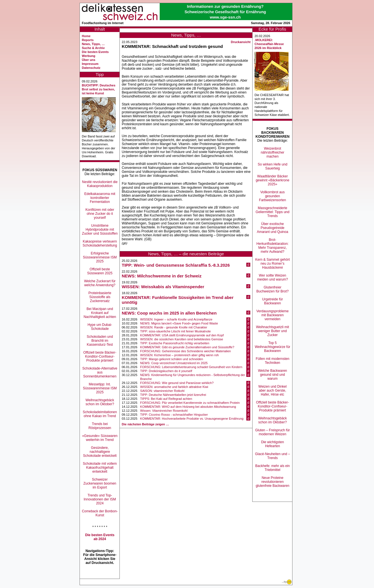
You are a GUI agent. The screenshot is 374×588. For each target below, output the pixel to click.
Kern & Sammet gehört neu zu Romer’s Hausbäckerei (272, 264)
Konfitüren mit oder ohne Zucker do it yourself (100, 214)
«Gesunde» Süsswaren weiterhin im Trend (100, 438)
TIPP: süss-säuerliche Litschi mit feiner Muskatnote (175, 331)
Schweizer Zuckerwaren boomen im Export (100, 483)
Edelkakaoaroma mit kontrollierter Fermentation (100, 198)
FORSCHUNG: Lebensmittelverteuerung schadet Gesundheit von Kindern (191, 367)
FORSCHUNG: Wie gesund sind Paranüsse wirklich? (177, 383)
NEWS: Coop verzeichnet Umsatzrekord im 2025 (174, 363)
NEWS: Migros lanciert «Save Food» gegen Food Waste (179, 323)
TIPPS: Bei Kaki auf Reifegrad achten (166, 399)
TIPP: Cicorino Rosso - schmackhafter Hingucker (174, 415)
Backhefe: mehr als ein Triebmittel (272, 468)
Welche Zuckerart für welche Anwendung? (100, 283)
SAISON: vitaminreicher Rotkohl (162, 391)
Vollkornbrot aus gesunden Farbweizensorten (273, 196)
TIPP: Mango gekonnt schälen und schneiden (172, 359)
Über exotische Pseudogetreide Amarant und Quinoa (273, 228)
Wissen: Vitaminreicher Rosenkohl (164, 411)
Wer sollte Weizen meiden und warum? (273, 277)
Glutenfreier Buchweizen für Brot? (272, 289)
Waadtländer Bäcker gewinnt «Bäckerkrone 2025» (273, 180)
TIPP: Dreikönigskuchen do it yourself (166, 371)
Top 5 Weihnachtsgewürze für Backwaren (273, 347)
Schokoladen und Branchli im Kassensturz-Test (100, 341)
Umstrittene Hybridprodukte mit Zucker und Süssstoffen (100, 230)
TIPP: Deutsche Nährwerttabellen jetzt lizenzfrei (173, 395)
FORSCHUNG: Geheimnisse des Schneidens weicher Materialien (185, 351)
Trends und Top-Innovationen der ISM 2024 (100, 499)
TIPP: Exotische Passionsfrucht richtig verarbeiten (175, 343)
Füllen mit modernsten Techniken (273, 361)
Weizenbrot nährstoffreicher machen (273, 152)
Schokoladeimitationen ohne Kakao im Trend (100, 414)
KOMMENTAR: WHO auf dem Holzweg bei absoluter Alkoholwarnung (188, 407)
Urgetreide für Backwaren (273, 301)
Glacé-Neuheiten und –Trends (273, 456)
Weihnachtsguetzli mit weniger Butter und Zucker (273, 331)
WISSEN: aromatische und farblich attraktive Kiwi (174, 387)
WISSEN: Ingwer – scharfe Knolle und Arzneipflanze (176, 319)
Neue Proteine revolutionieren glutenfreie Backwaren (273, 482)
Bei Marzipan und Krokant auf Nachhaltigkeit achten (100, 313)
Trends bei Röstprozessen (100, 426)
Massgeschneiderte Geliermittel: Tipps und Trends (273, 212)
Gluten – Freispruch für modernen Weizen (273, 432)
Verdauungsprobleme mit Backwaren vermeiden (272, 315)
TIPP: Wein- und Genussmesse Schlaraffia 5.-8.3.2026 (176, 265)
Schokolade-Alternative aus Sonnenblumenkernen (100, 372)
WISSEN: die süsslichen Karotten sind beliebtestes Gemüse (182, 339)
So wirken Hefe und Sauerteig (273, 166)
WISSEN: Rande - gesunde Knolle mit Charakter (174, 327)
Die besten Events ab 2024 (100, 537)
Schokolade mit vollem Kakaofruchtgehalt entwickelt (100, 468)
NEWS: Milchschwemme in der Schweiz (162, 276)
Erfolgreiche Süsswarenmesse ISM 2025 (100, 257)
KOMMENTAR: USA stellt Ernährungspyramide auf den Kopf (182, 335)
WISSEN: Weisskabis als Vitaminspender (163, 287)
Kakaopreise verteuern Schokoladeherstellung (100, 243)
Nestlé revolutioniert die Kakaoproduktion (100, 184)
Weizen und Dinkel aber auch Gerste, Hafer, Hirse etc (273, 390)
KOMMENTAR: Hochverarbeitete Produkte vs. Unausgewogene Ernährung (192, 419)
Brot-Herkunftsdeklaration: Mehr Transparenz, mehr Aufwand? (273, 246)
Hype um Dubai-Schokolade (100, 327)
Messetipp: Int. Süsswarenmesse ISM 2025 (100, 388)
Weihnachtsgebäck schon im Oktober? (100, 402)
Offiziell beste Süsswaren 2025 (100, 271)
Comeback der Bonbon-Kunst (100, 513)
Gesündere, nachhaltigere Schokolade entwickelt (100, 452)
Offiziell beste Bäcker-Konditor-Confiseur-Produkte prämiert (100, 356)
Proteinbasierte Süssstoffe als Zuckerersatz (100, 297)
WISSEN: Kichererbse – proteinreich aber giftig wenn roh (179, 355)
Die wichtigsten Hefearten (273, 444)
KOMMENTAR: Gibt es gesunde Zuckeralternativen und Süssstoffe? (187, 347)
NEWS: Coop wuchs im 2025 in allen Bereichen (169, 313)
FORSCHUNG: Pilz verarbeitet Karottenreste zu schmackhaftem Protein (190, 403)
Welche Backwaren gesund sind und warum (273, 375)
